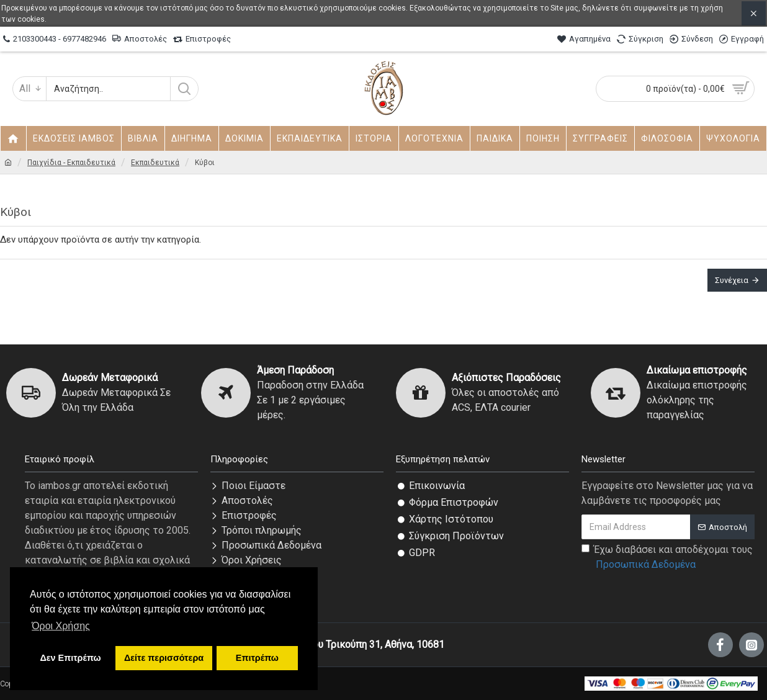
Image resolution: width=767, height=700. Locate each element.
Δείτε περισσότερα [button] (164, 658)
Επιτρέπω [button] (257, 658)
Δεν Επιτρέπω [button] (70, 658)
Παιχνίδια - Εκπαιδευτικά (71, 163)
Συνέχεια (732, 280)
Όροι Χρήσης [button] (61, 626)
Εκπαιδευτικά (155, 163)
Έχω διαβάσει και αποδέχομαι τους (667, 558)
